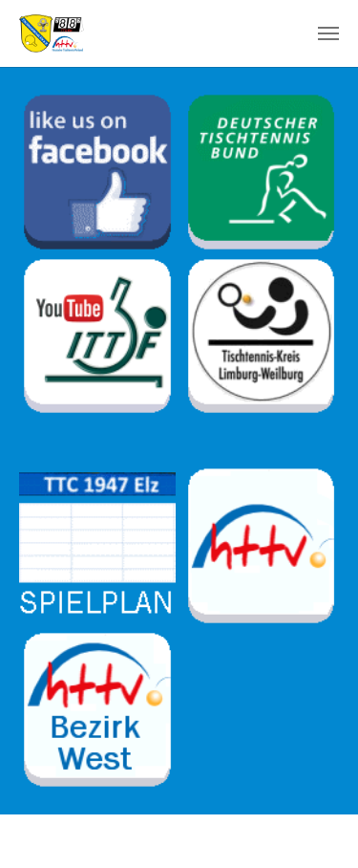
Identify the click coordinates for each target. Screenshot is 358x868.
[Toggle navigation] (328, 33)
